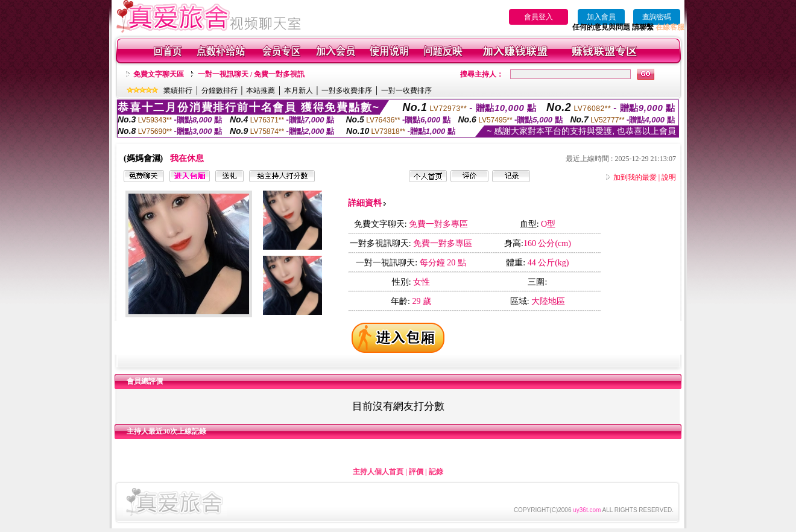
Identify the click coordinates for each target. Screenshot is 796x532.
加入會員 (601, 17)
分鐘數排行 (220, 90)
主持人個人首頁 (378, 472)
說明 (669, 177)
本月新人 (298, 90)
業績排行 (178, 90)
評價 (416, 472)
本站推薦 (261, 90)
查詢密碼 (657, 17)
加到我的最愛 (635, 177)
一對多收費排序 (347, 90)
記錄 (436, 472)
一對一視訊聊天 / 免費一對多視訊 (251, 74)
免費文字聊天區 (159, 74)
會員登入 (539, 17)
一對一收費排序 (406, 90)
